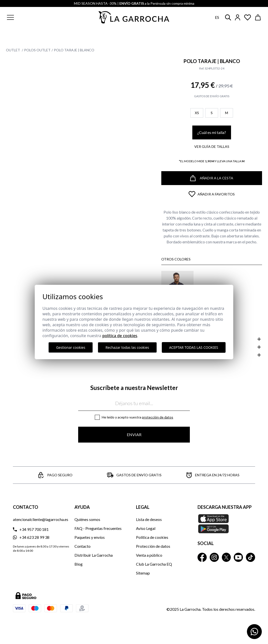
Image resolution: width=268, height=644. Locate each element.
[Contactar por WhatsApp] (254, 632)
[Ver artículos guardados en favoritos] (248, 17)
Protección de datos (158, 417)
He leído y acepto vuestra (137, 417)
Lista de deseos (149, 519)
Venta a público (149, 555)
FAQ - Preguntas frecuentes (98, 528)
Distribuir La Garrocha (94, 555)
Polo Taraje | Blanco (74, 50)
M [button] (227, 113)
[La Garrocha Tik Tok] (251, 557)
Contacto (83, 546)
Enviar (134, 435)
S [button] (212, 113)
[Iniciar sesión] (238, 17)
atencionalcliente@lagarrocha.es (41, 519)
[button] (34, 17)
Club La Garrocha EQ (154, 564)
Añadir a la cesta (212, 178)
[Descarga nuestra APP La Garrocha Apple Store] (226, 524)
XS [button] (197, 113)
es (217, 17)
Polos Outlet (37, 50)
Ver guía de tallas (212, 146)
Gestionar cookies (71, 347)
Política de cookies (152, 537)
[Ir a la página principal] (134, 17)
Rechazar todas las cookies (127, 347)
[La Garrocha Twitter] (226, 557)
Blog (79, 564)
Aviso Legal (146, 528)
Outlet (13, 50)
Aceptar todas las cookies (194, 347)
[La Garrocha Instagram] (214, 557)
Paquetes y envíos (90, 537)
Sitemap (143, 573)
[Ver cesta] (258, 17)
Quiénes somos (87, 519)
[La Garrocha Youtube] (238, 557)
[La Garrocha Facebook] (202, 557)
